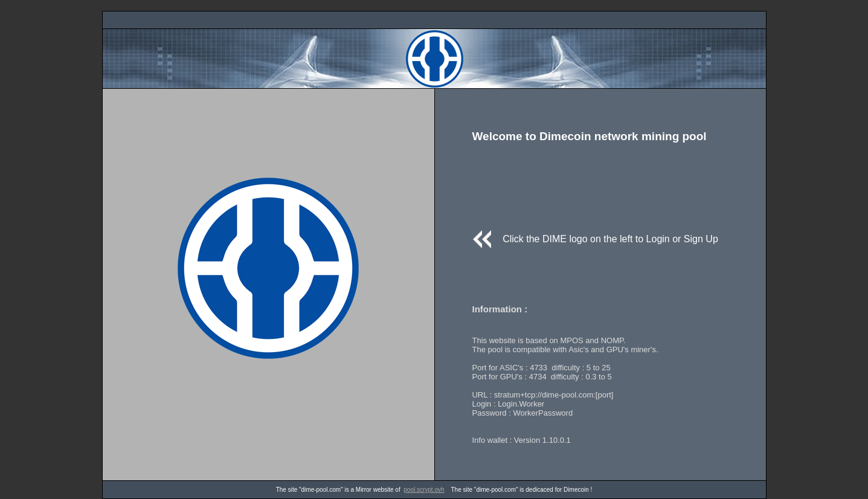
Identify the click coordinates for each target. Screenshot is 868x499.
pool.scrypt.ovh (424, 490)
